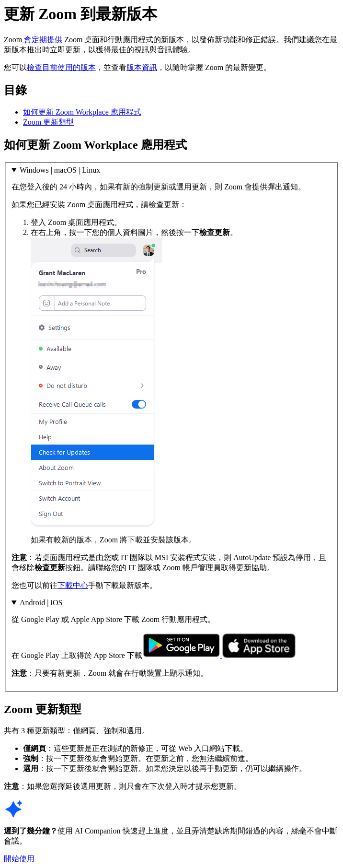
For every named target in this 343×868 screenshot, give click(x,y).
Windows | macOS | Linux (60, 170)
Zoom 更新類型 (48, 122)
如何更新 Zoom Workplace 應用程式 (82, 112)
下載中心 (73, 585)
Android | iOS (41, 603)
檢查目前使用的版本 (61, 67)
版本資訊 (142, 67)
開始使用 (19, 859)
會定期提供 (42, 40)
